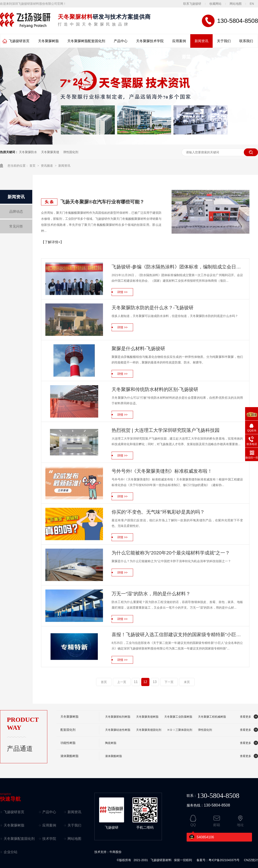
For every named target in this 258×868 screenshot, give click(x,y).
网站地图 (236, 4)
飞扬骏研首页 (19, 41)
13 (155, 682)
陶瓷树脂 (111, 743)
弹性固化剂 (71, 152)
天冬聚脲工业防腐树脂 (178, 717)
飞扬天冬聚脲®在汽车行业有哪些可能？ (102, 202)
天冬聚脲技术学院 (150, 41)
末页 (187, 682)
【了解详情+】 (52, 242)
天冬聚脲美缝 (50, 152)
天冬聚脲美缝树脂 (147, 717)
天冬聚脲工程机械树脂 (212, 717)
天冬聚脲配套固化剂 (19, 839)
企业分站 (11, 852)
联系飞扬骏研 (192, 4)
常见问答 (16, 226)
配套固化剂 (68, 730)
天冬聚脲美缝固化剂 (149, 730)
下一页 (169, 682)
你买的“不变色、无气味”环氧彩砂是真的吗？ (158, 512)
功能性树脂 (68, 743)
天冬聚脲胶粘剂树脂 (118, 717)
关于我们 (224, 41)
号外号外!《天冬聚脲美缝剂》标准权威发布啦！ (162, 471)
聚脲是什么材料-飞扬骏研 (138, 349)
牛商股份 (115, 852)
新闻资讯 (201, 41)
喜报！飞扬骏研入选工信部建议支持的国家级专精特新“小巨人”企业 (177, 635)
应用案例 (179, 41)
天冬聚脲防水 (28, 152)
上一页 (122, 682)
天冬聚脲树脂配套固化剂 (86, 41)
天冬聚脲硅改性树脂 (118, 730)
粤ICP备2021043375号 (224, 860)
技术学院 (49, 839)
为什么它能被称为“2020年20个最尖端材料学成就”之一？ (171, 553)
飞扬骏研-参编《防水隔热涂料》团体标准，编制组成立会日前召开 (177, 267)
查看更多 (246, 717)
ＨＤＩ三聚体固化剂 (180, 730)
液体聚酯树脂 (69, 756)
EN (252, 4)
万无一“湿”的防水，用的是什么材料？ (151, 594)
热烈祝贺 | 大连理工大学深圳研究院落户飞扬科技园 (166, 430)
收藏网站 (215, 4)
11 (136, 682)
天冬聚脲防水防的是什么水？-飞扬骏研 (153, 308)
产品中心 (121, 41)
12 (145, 682)
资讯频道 (47, 166)
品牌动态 (16, 212)
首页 (33, 166)
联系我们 (246, 41)
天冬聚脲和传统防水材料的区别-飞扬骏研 (155, 389)
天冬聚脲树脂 (48, 41)
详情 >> (122, 292)
